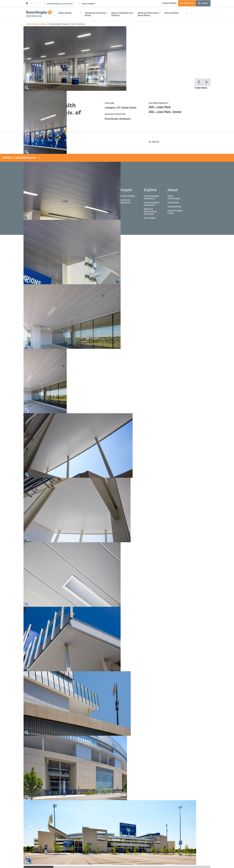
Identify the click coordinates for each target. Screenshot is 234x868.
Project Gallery (169, 3)
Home (29, 24)
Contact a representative (21, 158)
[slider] (38, 867)
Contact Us (187, 3)
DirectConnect (87, 4)
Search (203, 3)
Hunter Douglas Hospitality (58, 4)
